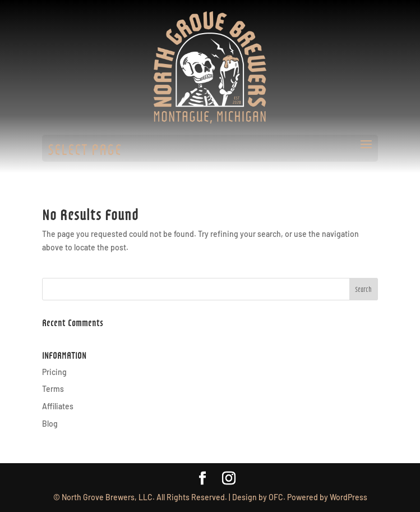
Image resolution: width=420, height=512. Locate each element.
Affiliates (58, 406)
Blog (50, 424)
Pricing (54, 372)
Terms (53, 389)
